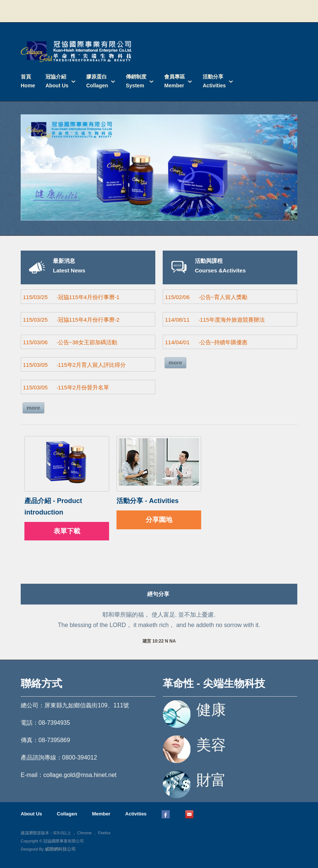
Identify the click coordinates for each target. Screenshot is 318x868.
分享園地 (159, 520)
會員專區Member (175, 81)
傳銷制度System (136, 81)
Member (101, 814)
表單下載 (67, 531)
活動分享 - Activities (148, 501)
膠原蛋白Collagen (97, 81)
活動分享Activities (214, 81)
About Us (31, 814)
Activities (136, 814)
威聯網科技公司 (60, 849)
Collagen (67, 814)
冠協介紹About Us (57, 81)
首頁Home (28, 81)
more (33, 408)
